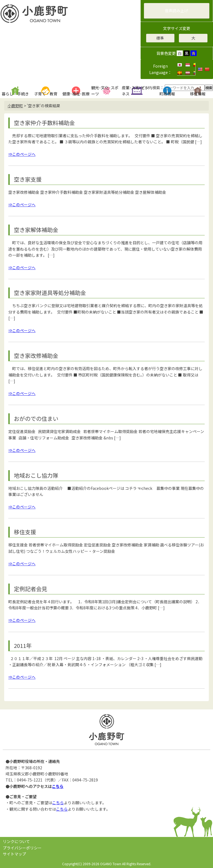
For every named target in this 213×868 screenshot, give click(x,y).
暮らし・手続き (15, 94)
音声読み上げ (176, 11)
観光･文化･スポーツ (105, 91)
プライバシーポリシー (22, 848)
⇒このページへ (22, 154)
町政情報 (167, 94)
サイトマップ (14, 854)
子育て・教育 (46, 94)
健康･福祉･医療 (76, 94)
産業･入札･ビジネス (135, 91)
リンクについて (16, 841)
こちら (58, 786)
